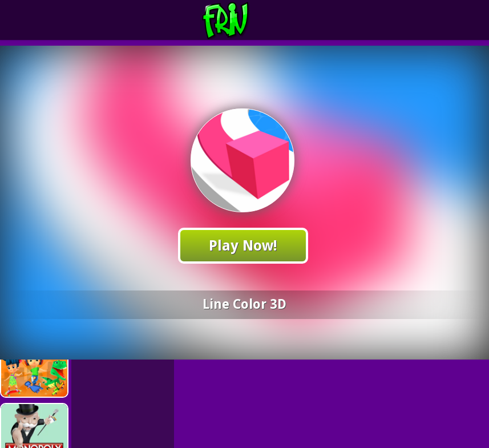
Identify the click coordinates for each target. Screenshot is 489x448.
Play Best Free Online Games (247, 20)
